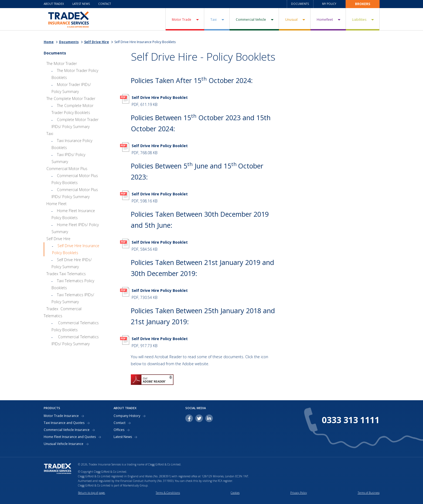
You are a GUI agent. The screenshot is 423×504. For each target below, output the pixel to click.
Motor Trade (182, 20)
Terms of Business (369, 493)
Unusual (291, 20)
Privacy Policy (299, 493)
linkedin (209, 418)
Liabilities (359, 20)
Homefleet (325, 20)
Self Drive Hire (97, 42)
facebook (189, 418)
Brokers (363, 4)
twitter (199, 418)
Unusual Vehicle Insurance (64, 444)
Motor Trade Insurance (61, 416)
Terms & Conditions (168, 493)
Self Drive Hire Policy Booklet (160, 97)
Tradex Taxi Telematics (66, 274)
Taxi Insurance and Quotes (64, 423)
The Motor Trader (62, 63)
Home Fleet (57, 204)
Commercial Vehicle (251, 20)
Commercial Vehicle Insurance (67, 430)
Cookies (235, 493)
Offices (119, 430)
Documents (300, 4)
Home (49, 42)
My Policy (329, 4)
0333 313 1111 (351, 420)
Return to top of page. (92, 493)
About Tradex (54, 4)
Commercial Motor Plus (67, 169)
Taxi (214, 20)
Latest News (81, 4)
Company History (127, 416)
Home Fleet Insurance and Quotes (70, 437)
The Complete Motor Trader (71, 99)
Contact (105, 4)
